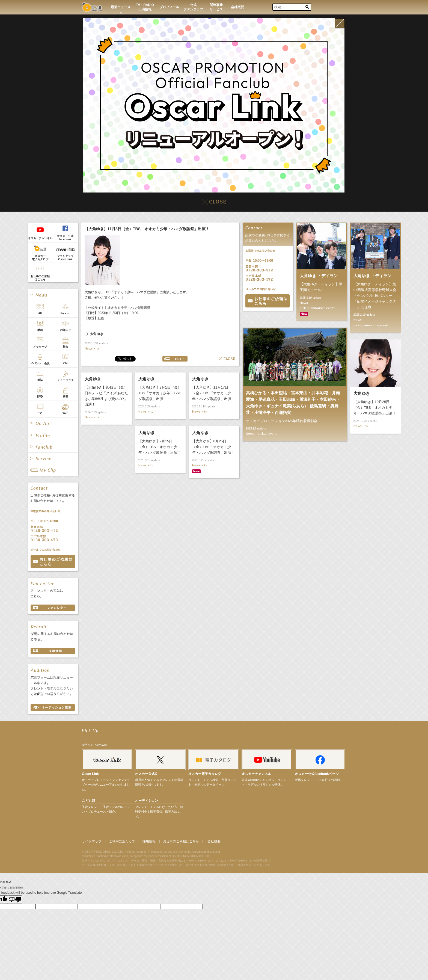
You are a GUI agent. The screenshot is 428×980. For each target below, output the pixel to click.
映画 (66, 397)
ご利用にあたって (122, 841)
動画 (40, 330)
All (40, 313)
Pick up (66, 313)
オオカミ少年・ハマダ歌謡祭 (129, 308)
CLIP (175, 359)
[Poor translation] (15, 900)
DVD (40, 397)
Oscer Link (90, 774)
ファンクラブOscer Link (65, 258)
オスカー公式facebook (65, 238)
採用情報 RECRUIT (53, 651)
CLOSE (227, 359)
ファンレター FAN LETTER (53, 608)
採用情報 (149, 841)
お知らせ (66, 330)
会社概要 (214, 841)
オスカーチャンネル (40, 238)
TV (40, 413)
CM (66, 363)
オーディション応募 (53, 707)
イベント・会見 (40, 363)
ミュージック (66, 380)
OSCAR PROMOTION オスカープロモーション (92, 7)
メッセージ (40, 347)
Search (307, 7)
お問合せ (268, 301)
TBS (101, 318)
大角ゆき (97, 334)
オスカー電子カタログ (40, 258)
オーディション (147, 801)
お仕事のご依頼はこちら (40, 278)
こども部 (88, 801)
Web (65, 413)
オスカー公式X (146, 774)
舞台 (66, 347)
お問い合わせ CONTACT (53, 561)
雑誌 (40, 380)
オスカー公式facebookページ (317, 774)
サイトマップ (92, 841)
